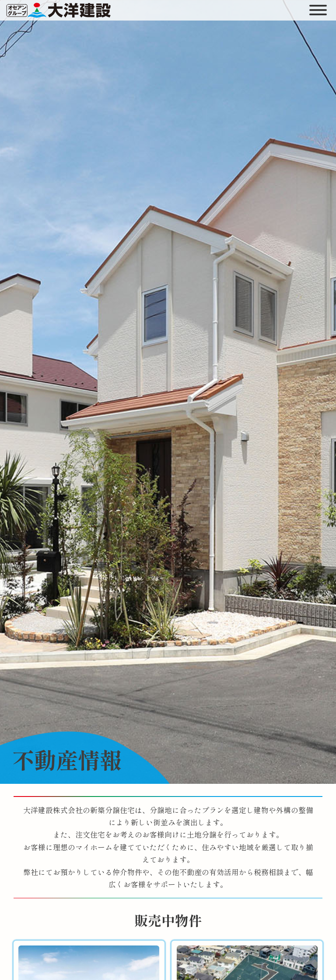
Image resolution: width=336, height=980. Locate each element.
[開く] (318, 10)
